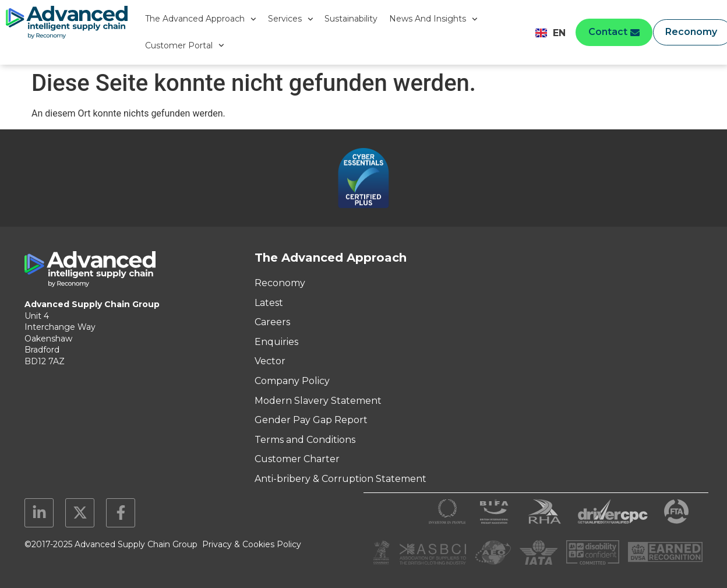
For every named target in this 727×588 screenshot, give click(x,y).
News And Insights (433, 19)
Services (291, 19)
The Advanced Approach (201, 19)
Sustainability (351, 19)
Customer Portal (185, 45)
